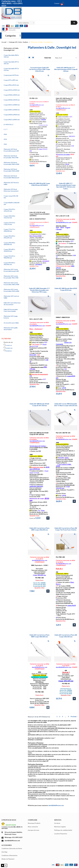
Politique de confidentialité (63, 830)
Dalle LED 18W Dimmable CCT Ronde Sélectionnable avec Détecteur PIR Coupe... (39, 290)
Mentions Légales (60, 827)
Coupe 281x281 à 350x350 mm (9, 250)
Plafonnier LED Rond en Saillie (11, 183)
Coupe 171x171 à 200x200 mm (9, 230)
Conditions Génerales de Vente (12, 848)
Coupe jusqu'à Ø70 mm (11, 75)
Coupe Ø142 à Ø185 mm (12, 90)
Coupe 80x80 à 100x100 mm (12, 203)
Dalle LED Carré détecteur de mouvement (12, 304)
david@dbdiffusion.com (56, 805)
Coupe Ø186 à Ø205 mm (12, 95)
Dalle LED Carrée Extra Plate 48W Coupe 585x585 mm (39, 636)
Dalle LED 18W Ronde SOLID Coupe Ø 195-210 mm (39, 405)
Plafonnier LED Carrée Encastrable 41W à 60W (11, 290)
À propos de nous (9, 820)
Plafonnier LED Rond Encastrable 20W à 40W (11, 163)
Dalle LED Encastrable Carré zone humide (11, 310)
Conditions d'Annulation (9, 855)
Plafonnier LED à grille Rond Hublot (11, 329)
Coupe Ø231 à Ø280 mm (12, 105)
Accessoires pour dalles (11, 323)
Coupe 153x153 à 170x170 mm (9, 223)
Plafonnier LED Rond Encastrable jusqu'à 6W (11, 150)
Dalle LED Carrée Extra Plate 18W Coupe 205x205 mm (39, 529)
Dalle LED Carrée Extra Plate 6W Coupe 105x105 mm (66, 636)
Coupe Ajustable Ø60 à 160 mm (11, 56)
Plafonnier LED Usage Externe (11, 317)
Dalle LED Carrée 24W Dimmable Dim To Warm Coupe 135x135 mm (66, 405)
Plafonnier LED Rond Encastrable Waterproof (11, 177)
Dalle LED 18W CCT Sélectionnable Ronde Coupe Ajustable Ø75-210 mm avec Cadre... (66, 186)
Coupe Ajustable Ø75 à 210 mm (11, 69)
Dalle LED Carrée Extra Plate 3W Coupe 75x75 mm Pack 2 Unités (66, 529)
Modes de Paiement (8, 859)
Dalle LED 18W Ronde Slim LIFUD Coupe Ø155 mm (66, 289)
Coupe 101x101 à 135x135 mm (9, 210)
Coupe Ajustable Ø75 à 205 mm (11, 63)
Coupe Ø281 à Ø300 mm (12, 110)
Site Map (4, 852)
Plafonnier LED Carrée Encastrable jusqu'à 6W (11, 270)
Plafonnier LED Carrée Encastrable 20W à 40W (11, 284)
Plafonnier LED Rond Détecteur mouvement (11, 190)
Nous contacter (33, 827)
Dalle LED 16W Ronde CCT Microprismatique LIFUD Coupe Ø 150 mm (66, 69)
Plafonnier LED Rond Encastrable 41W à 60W (11, 170)
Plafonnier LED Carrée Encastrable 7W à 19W (11, 277)
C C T (6, 129)
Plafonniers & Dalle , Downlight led (11, 49)
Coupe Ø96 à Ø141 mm (11, 85)
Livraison (57, 823)
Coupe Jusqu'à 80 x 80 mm (11, 197)
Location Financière (61, 834)
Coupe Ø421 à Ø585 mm (12, 120)
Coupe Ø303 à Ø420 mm (12, 115)
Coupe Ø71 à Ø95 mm (11, 80)
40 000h (8, 351)
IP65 (5, 144)
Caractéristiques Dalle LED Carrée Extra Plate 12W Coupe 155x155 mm (39, 69)
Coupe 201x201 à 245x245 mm (9, 237)
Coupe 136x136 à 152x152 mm (9, 217)
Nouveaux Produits (34, 823)
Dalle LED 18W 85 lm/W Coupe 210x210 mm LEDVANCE (39, 184)
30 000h (9, 348)
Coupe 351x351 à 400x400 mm (9, 257)
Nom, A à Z (66, 58)
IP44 (5, 134)
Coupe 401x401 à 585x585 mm (9, 264)
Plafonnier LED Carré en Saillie (11, 297)
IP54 (5, 139)
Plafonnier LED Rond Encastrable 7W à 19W (11, 157)
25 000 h (9, 345)
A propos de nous (34, 830)
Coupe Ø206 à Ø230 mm (12, 100)
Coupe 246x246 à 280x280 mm (9, 244)
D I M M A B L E (9, 124)
